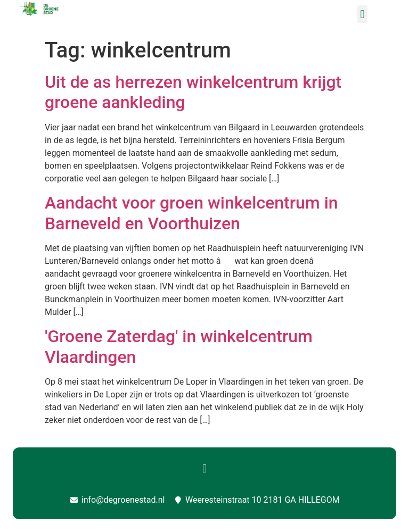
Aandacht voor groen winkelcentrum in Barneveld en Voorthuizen (191, 213)
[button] (362, 14)
